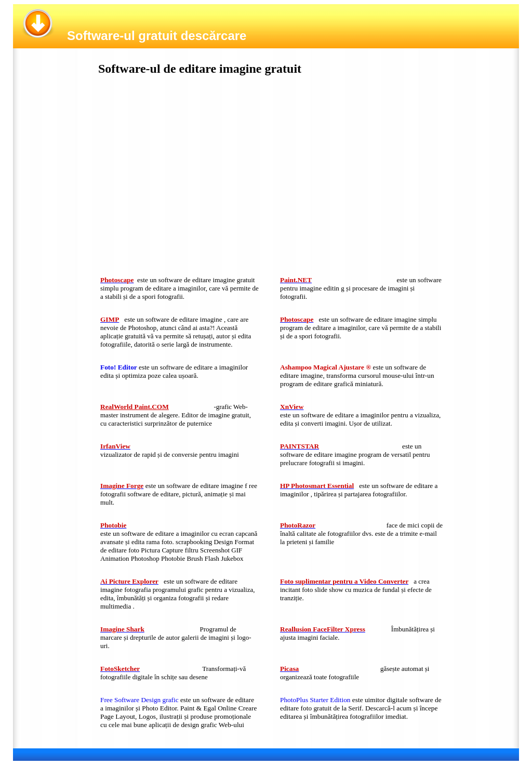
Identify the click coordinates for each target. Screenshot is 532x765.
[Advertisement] (178, 178)
